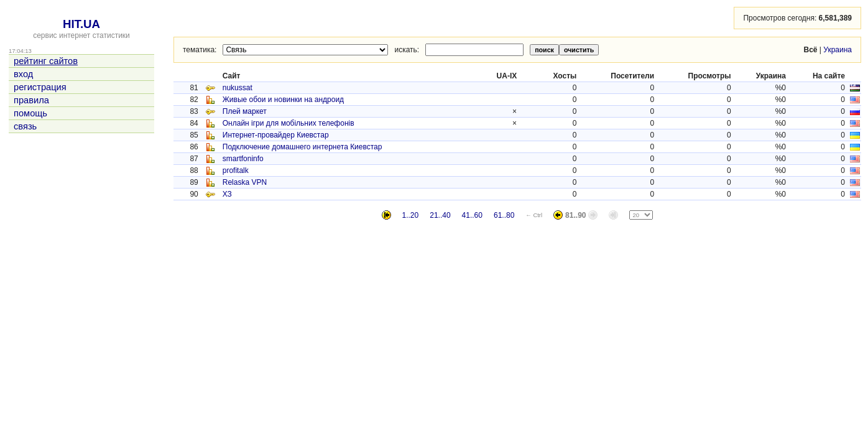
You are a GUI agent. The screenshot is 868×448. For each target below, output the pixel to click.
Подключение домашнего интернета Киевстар (302, 147)
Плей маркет (245, 111)
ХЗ (227, 194)
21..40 (440, 215)
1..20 (411, 215)
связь (25, 126)
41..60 (472, 215)
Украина (838, 50)
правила (31, 100)
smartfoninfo (243, 159)
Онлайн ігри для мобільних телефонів (289, 123)
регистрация (40, 87)
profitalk (236, 170)
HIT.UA (81, 24)
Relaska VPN (245, 182)
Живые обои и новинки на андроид (283, 100)
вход (23, 74)
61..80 (504, 215)
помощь (30, 113)
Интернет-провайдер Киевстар (276, 135)
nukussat (238, 88)
